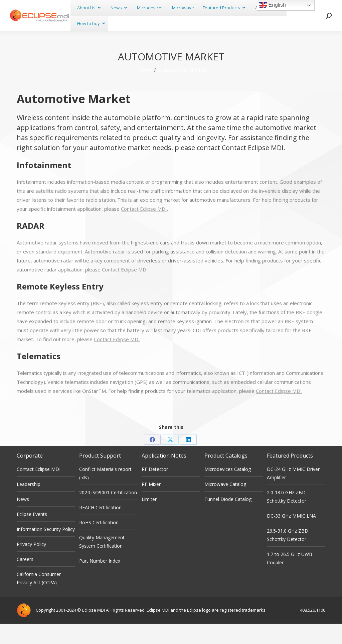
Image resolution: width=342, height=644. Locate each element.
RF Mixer (151, 504)
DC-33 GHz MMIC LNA (291, 536)
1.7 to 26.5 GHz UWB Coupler (290, 579)
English (272, 5)
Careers (25, 579)
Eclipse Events (32, 534)
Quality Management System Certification (102, 562)
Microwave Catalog (225, 504)
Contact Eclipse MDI (253, 168)
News (23, 519)
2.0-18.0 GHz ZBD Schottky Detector (287, 517)
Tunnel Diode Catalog (228, 519)
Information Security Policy (46, 549)
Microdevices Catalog (228, 489)
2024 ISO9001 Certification (108, 513)
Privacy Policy (31, 564)
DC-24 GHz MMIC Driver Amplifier (293, 494)
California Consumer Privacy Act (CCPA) (39, 599)
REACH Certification (100, 528)
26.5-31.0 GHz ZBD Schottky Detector (288, 555)
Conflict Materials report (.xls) (105, 494)
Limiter (149, 519)
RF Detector (155, 489)
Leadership (29, 504)
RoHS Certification (99, 543)
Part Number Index (100, 581)
